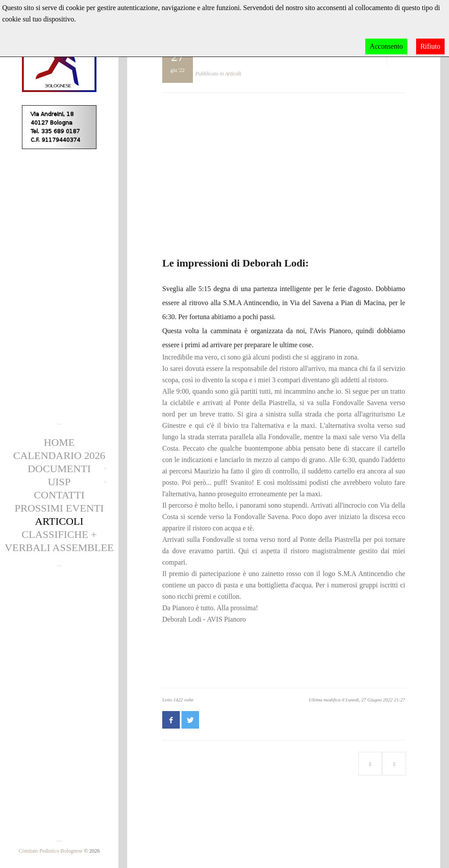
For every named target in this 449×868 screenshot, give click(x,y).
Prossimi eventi (59, 508)
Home (59, 442)
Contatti (59, 495)
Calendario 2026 (59, 455)
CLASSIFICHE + (59, 534)
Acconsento (386, 46)
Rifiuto (430, 46)
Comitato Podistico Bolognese (50, 851)
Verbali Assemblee (59, 548)
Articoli (59, 521)
